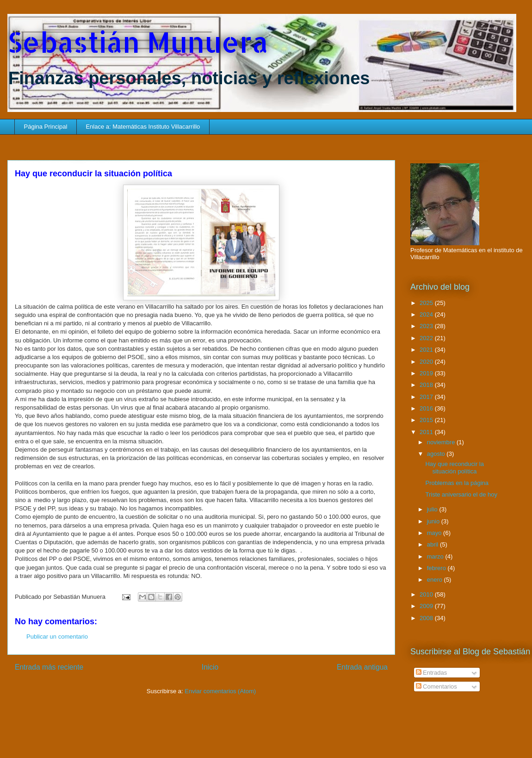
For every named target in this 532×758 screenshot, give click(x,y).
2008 (427, 618)
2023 (427, 326)
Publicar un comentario (57, 637)
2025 (427, 303)
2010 (427, 594)
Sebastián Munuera (138, 42)
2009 (427, 606)
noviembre (442, 442)
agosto (437, 454)
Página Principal (46, 127)
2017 (427, 397)
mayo (435, 533)
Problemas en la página (457, 483)
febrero (437, 568)
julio (433, 509)
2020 (427, 362)
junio (434, 521)
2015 (427, 420)
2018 (427, 385)
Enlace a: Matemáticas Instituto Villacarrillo (143, 127)
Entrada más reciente (49, 667)
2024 (427, 314)
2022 (427, 338)
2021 (427, 350)
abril (433, 544)
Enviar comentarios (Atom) (220, 691)
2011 (427, 432)
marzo (436, 556)
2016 (427, 408)
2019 (427, 373)
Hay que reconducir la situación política (454, 468)
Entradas (432, 673)
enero (436, 580)
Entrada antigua (362, 667)
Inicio (210, 667)
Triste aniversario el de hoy (461, 494)
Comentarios (436, 687)
